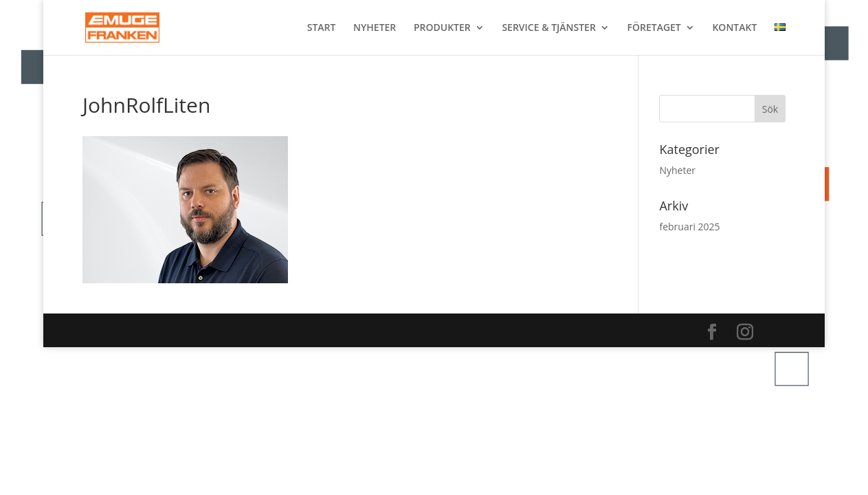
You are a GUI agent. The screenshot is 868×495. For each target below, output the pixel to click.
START (322, 28)
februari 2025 (689, 227)
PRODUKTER (442, 28)
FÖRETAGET (654, 28)
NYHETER (375, 28)
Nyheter (677, 170)
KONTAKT (734, 28)
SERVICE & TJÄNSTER (548, 28)
